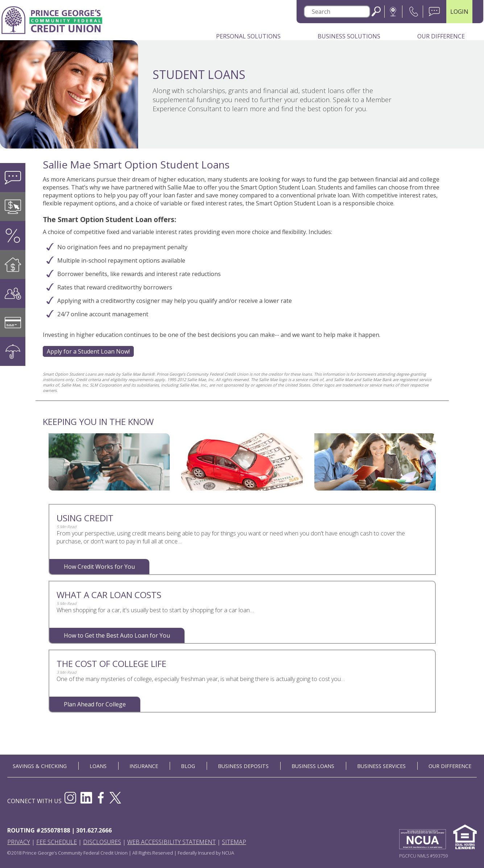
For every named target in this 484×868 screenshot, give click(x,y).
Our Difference (441, 36)
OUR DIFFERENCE (450, 766)
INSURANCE (144, 766)
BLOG (188, 766)
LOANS (98, 766)
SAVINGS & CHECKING (40, 766)
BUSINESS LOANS (313, 766)
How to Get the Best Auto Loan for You (117, 635)
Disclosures (102, 842)
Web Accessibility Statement (171, 842)
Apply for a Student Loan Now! (88, 351)
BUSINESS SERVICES (381, 766)
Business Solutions (349, 36)
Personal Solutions (248, 36)
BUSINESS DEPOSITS (243, 766)
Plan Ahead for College (95, 704)
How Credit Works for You (99, 567)
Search (376, 11)
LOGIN (459, 12)
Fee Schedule (57, 842)
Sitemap (234, 842)
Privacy (19, 842)
